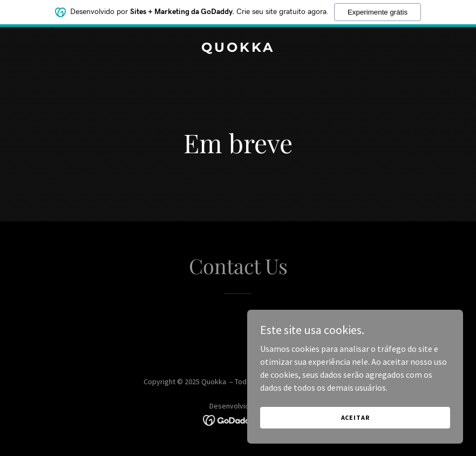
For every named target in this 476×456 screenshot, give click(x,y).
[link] (238, 49)
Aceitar (355, 417)
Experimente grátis (378, 12)
